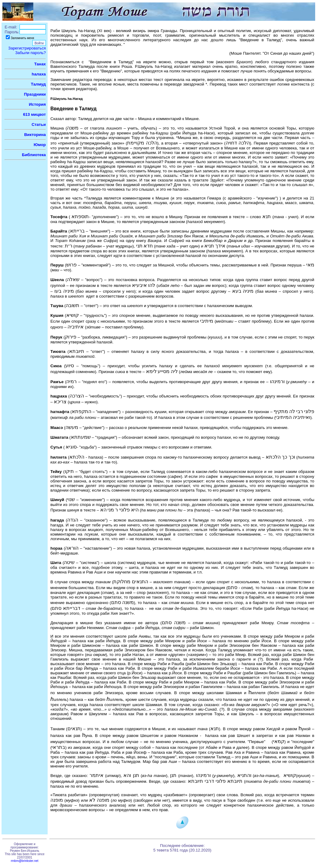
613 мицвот (34, 114)
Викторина (35, 135)
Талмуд (38, 84)
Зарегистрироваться (27, 48)
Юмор (40, 145)
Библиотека (34, 155)
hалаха (39, 74)
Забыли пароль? (31, 53)
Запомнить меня (22, 38)
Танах (40, 64)
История (37, 104)
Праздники (35, 94)
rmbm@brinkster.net (24, 861)
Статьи (39, 125)
